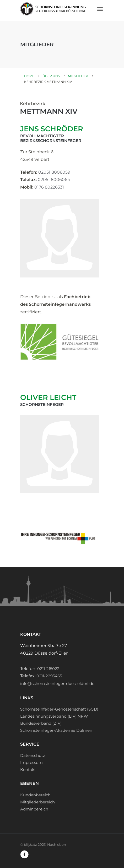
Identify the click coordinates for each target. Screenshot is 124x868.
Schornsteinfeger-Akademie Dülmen (56, 730)
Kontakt (28, 770)
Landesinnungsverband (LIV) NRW (54, 716)
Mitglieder (78, 76)
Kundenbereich (35, 795)
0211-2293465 (49, 676)
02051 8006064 (54, 180)
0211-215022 (48, 669)
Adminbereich (34, 809)
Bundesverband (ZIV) (41, 723)
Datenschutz (33, 755)
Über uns (51, 76)
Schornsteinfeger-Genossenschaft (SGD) (59, 709)
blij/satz (30, 844)
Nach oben (57, 844)
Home (29, 76)
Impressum (31, 762)
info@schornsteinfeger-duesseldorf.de (57, 683)
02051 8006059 (54, 172)
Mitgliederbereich (37, 802)
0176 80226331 (49, 187)
